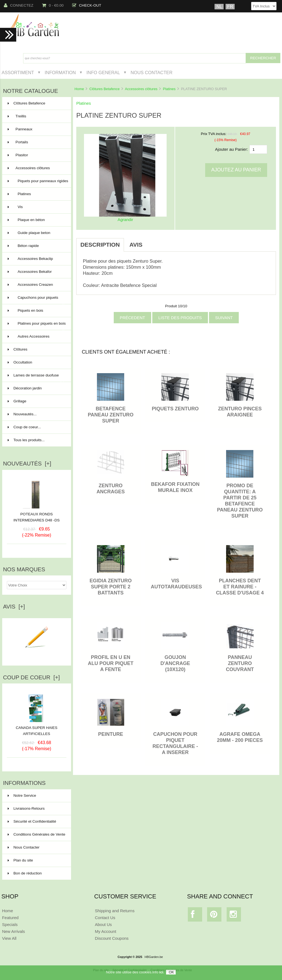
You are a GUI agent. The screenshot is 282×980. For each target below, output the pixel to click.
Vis (36, 207)
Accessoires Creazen (36, 285)
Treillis (36, 116)
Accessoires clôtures (141, 89)
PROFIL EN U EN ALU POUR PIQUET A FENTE (111, 663)
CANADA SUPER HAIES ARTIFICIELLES (36, 729)
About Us (104, 924)
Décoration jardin (36, 388)
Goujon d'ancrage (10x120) (175, 663)
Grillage (36, 401)
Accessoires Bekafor (36, 272)
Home (79, 89)
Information (60, 72)
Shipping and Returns (115, 911)
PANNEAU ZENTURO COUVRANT (240, 663)
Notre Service (22, 795)
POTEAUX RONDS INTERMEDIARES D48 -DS (37, 517)
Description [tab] (100, 245)
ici (161, 974)
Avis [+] (14, 607)
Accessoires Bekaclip (36, 259)
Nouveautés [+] (27, 464)
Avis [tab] (136, 245)
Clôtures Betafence (105, 89)
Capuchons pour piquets (36, 300)
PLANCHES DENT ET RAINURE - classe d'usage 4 (240, 587)
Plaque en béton (36, 220)
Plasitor (36, 155)
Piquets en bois (36, 311)
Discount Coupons (112, 938)
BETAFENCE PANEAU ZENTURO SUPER (111, 415)
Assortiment (18, 72)
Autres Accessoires (36, 336)
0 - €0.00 (53, 5)
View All (9, 938)
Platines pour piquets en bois (37, 326)
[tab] (153, 242)
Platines (169, 89)
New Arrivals (13, 931)
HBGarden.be (154, 957)
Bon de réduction (25, 873)
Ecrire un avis (37, 655)
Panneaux (36, 129)
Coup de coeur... (24, 427)
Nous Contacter (151, 72)
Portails (36, 142)
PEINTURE (111, 734)
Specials (10, 924)
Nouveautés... (22, 414)
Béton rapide (36, 246)
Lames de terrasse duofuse (36, 378)
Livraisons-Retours (26, 808)
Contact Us (105, 918)
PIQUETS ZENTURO (175, 409)
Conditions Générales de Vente (36, 834)
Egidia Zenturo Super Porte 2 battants (111, 587)
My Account (106, 931)
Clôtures (36, 349)
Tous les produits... (26, 440)
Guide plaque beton (36, 233)
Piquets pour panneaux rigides (38, 183)
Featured (10, 918)
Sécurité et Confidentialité (32, 821)
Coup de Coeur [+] (31, 677)
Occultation (36, 362)
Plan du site (20, 860)
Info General (103, 72)
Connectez (19, 5)
